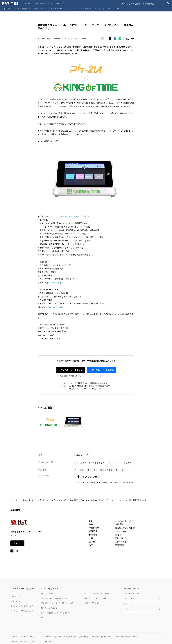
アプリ (35, 8)
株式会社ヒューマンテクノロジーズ (52, 500)
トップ (15, 500)
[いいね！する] (103, 39)
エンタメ (44, 8)
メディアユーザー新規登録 (102, 370)
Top (4, 8)
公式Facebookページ (131, 593)
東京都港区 (79, 470)
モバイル (26, 8)
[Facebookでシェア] (115, 39)
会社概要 (14, 637)
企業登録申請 (148, 4)
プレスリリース (27, 500)
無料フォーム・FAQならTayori (95, 598)
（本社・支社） (93, 470)
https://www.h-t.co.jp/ (53, 283)
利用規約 (58, 637)
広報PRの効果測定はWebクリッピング (55, 613)
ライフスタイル (85, 8)
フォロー (17, 543)
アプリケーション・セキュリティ (91, 463)
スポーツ (117, 8)
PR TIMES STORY (48, 593)
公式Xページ (128, 604)
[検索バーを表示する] (168, 4)
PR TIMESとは (16, 596)
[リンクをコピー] (132, 39)
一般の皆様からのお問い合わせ (125, 637)
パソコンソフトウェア (121, 463)
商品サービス (82, 455)
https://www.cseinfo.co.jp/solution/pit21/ (73, 216)
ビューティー (56, 8)
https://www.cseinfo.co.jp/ (53, 307)
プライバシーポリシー (28, 637)
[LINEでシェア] (120, 39)
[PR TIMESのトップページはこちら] (33, 4)
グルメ (108, 8)
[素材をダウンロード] (127, 39)
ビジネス (98, 8)
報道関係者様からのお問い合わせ (76, 637)
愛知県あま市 (106, 470)
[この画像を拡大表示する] (49, 422)
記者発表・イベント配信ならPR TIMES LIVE (57, 603)
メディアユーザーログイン (70, 370)
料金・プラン (16, 601)
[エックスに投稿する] (110, 39)
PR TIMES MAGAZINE (49, 608)
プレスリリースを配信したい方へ (23, 611)
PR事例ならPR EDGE (91, 603)
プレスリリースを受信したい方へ (23, 606)
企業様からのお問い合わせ (101, 637)
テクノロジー (14, 8)
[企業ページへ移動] (19, 523)
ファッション (70, 8)
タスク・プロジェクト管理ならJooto (97, 593)
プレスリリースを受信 (130, 4)
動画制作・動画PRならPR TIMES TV (54, 598)
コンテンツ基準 (45, 637)
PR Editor (45, 618)
